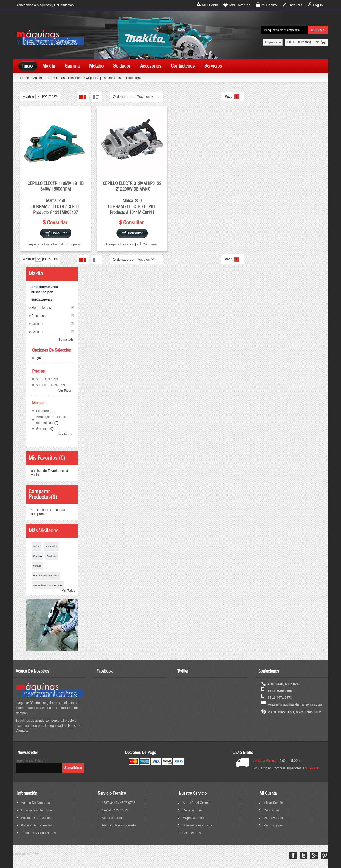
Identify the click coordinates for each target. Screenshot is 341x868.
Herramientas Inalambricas (48, 585)
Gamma (42, 429)
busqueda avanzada (198, 825)
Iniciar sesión (273, 803)
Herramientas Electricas (46, 576)
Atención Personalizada (119, 825)
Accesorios (51, 547)
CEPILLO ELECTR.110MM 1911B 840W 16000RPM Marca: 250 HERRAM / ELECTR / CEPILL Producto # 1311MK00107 (56, 198)
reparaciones (193, 810)
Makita (38, 78)
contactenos (192, 833)
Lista (96, 97)
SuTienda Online (51, 854)
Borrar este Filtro (72, 308)
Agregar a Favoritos (43, 244)
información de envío (37, 810)
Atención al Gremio (197, 803)
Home (25, 78)
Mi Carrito (269, 5)
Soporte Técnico (114, 818)
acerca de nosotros (35, 803)
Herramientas (55, 78)
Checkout (295, 5)
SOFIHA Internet (80, 854)
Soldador (52, 556)
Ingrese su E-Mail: (31, 761)
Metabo (37, 566)
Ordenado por (124, 97)
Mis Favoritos (240, 5)
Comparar (73, 244)
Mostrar (29, 96)
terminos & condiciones (38, 833)
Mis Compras (273, 825)
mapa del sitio (193, 818)
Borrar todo (66, 340)
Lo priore (43, 411)
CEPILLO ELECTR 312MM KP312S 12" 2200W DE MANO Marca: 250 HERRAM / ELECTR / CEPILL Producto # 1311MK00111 (132, 198)
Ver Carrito (271, 810)
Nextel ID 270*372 (115, 810)
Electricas (76, 78)
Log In (318, 5)
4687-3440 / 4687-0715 (119, 803)
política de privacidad (37, 818)
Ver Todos (65, 390)
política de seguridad (37, 825)
